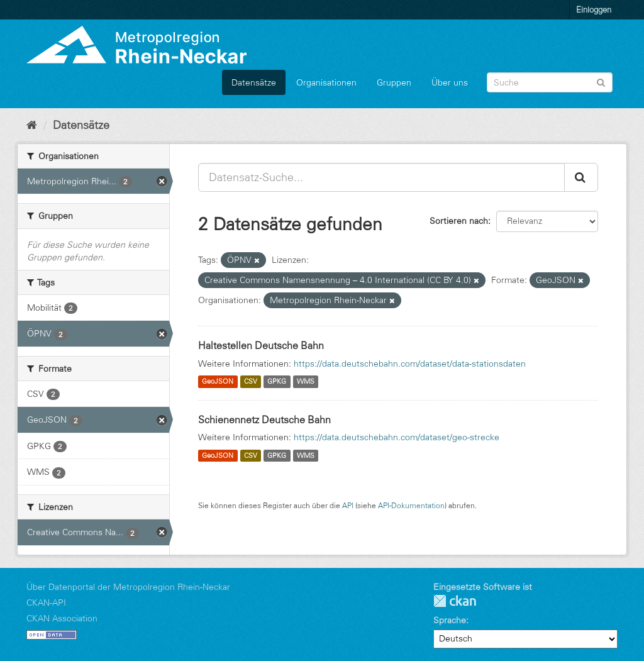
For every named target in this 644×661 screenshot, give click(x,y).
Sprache (450, 620)
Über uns (450, 82)
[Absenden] (601, 81)
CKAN (455, 601)
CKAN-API (46, 603)
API (348, 505)
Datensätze (254, 82)
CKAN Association (62, 618)
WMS (306, 382)
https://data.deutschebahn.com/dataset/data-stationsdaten (410, 364)
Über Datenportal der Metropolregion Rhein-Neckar (128, 587)
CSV (251, 382)
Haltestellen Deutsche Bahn (261, 345)
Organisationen (326, 82)
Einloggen (594, 9)
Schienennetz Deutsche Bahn (264, 419)
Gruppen (394, 82)
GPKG (277, 382)
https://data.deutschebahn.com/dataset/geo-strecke (397, 437)
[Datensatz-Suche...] (381, 177)
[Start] (32, 125)
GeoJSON (218, 382)
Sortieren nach (459, 221)
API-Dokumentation (411, 505)
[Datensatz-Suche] (550, 82)
